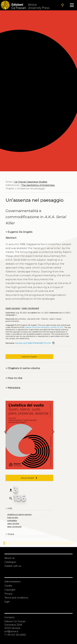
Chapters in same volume (23, 368)
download (29, 478)
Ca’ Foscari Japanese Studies (31, 182)
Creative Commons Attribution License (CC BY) (44, 327)
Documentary (20, 319)
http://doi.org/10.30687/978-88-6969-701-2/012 (33, 343)
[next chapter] (53, 432)
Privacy (8, 594)
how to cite (13, 517)
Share (10, 534)
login (7, 602)
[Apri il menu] (72, 5)
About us (9, 558)
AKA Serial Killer (34, 319)
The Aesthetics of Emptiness (38, 185)
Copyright (10, 590)
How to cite (14, 378)
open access (13, 308)
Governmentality (12, 321)
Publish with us (13, 566)
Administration (12, 582)
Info (9, 508)
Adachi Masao (55, 319)
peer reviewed (30, 308)
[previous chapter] (6, 432)
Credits (8, 586)
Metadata (13, 388)
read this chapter (29, 357)
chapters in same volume (19, 514)
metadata (12, 520)
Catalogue (10, 562)
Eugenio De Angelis (19, 232)
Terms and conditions (16, 598)
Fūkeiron (45, 319)
